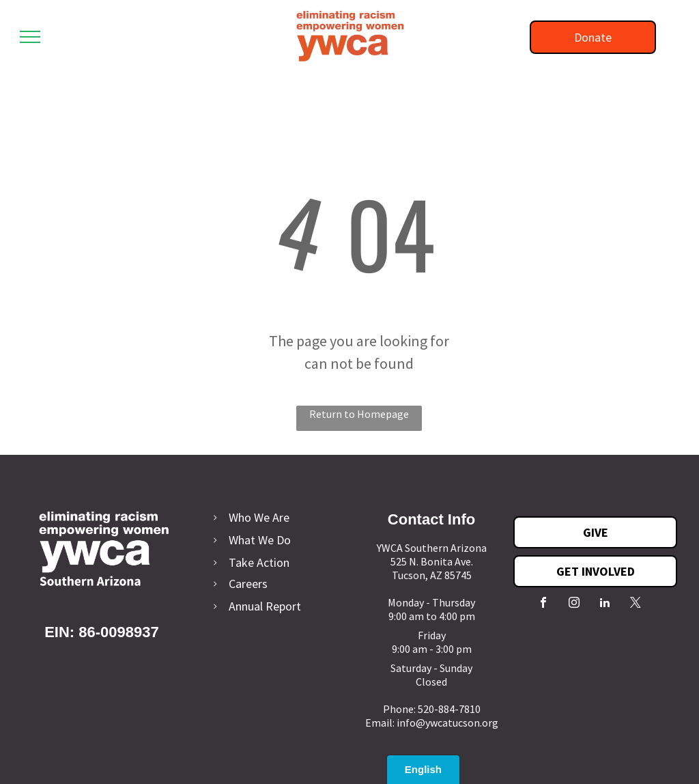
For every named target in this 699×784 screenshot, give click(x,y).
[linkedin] (605, 604)
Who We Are (259, 517)
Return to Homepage (359, 414)
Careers (248, 584)
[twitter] (636, 604)
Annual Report (265, 606)
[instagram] (574, 604)
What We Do (260, 540)
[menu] (30, 37)
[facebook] (543, 604)
